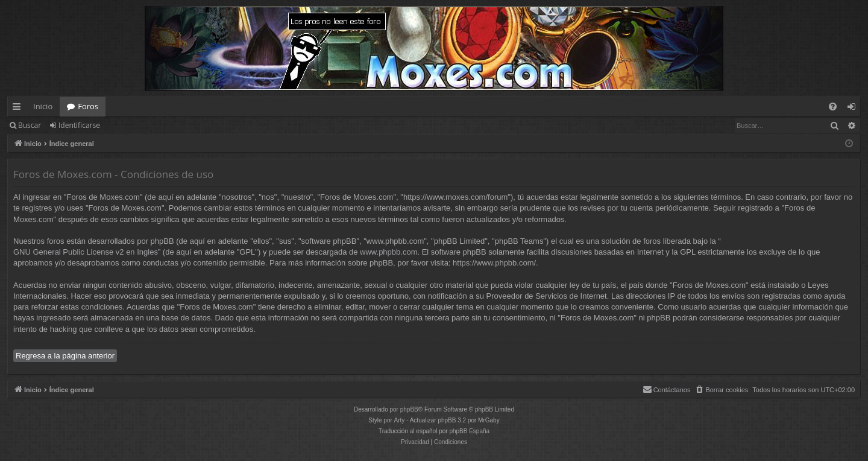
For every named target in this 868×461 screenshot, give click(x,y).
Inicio (43, 106)
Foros (88, 106)
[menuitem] (833, 107)
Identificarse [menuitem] (854, 109)
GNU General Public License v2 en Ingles (86, 252)
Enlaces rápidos (19, 109)
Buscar (30, 125)
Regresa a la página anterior (65, 356)
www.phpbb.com (388, 252)
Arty (400, 420)
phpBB (409, 409)
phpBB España (469, 431)
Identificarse (79, 125)
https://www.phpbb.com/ (494, 263)
